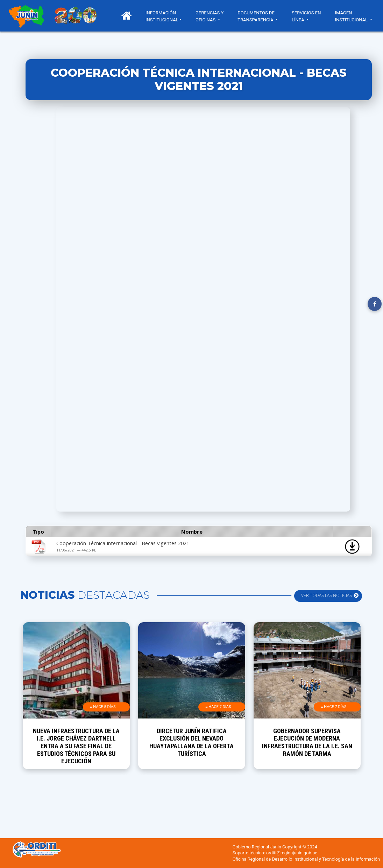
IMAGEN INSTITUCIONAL (352, 16)
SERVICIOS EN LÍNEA (306, 16)
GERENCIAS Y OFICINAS (210, 16)
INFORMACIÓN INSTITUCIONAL (162, 16)
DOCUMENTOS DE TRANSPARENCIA (256, 16)
